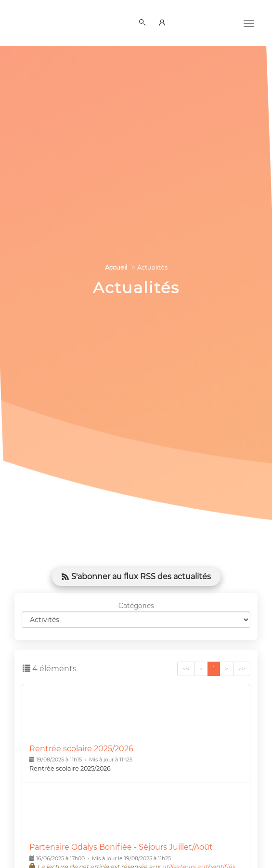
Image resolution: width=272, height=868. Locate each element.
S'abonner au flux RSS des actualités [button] (136, 576)
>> (242, 669)
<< (186, 669)
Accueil (116, 267)
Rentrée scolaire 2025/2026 (81, 749)
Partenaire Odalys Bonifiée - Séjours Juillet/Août (121, 847)
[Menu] (249, 23)
